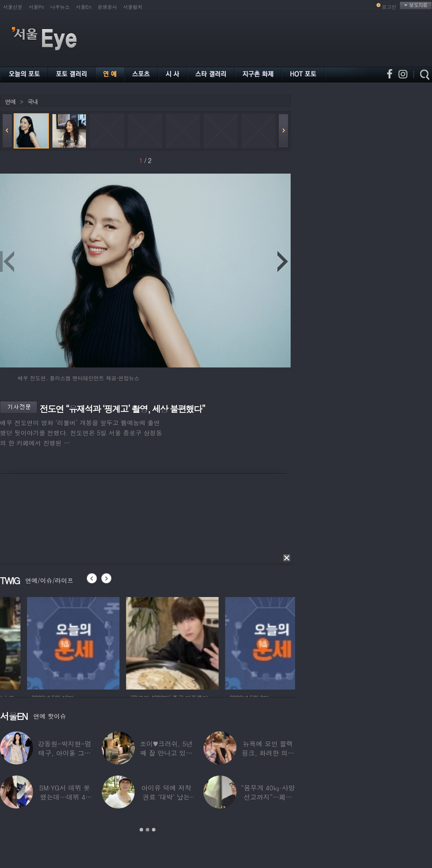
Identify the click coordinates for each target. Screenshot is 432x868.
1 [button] (141, 830)
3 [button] (154, 830)
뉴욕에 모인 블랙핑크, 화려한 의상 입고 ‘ (268, 753)
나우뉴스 (60, 7)
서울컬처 (133, 7)
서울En (83, 7)
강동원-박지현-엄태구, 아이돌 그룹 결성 (65, 753)
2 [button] (148, 830)
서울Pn (36, 7)
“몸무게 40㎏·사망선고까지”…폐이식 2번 (268, 797)
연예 (10, 102)
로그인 (389, 7)
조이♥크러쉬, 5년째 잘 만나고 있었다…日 (166, 753)
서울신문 (13, 7)
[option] (130, 642)
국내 (33, 102)
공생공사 (107, 7)
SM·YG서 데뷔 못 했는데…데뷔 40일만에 (65, 797)
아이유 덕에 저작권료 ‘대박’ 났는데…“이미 (166, 797)
